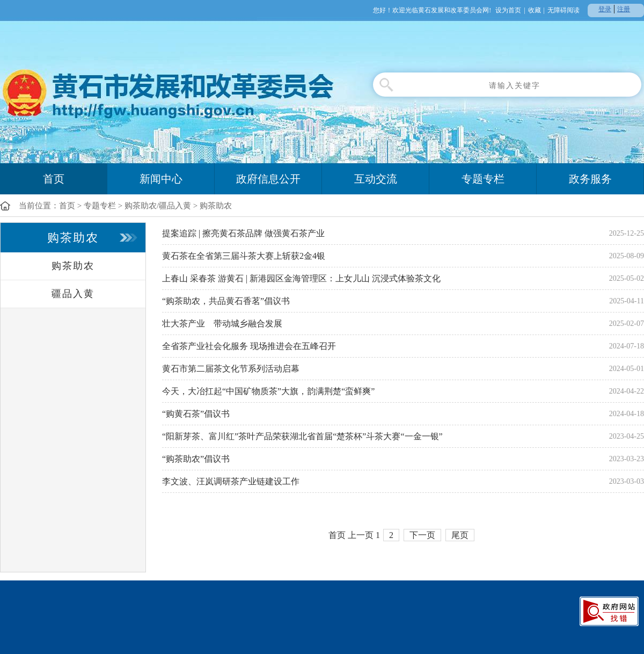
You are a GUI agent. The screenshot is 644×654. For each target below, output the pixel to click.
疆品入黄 (73, 294)
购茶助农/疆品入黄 (158, 206)
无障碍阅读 (563, 10)
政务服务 (590, 179)
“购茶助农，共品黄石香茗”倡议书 (226, 301)
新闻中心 (161, 179)
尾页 (460, 535)
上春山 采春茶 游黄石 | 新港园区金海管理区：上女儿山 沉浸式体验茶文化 (301, 278)
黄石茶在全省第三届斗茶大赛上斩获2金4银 (244, 256)
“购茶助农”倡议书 (196, 459)
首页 (54, 179)
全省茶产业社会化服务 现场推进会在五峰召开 (249, 346)
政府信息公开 (268, 179)
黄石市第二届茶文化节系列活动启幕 (231, 369)
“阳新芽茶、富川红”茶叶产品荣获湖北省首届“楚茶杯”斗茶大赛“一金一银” (302, 436)
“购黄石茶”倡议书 (196, 414)
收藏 (535, 10)
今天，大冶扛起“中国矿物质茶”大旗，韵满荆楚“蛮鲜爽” (268, 391)
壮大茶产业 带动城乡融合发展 (222, 324)
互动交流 (376, 179)
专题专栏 (483, 179)
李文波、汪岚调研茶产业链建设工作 (231, 481)
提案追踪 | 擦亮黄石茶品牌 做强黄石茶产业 (243, 233)
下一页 (422, 535)
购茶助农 (216, 206)
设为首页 (508, 10)
